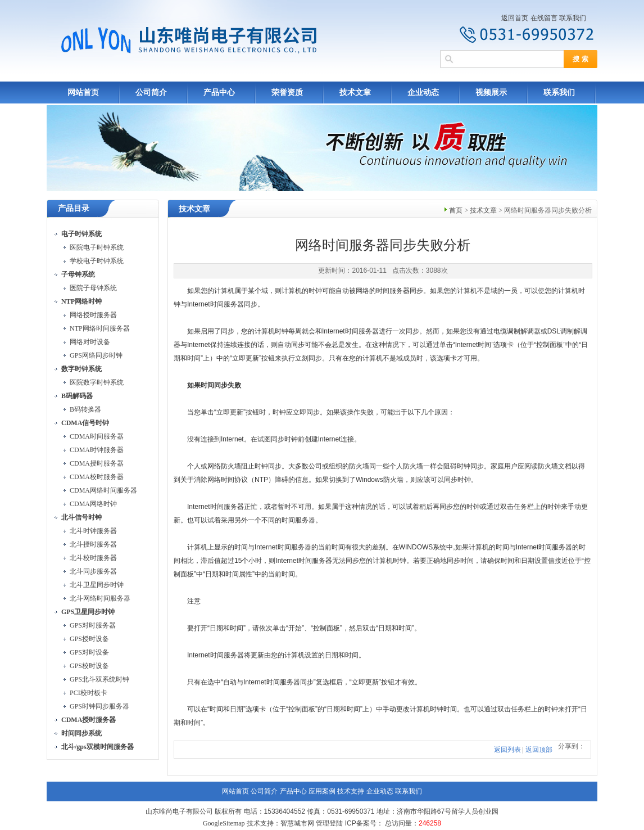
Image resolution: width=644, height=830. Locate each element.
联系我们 (573, 18)
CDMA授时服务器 (97, 463)
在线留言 (544, 18)
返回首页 (515, 18)
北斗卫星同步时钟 (97, 585)
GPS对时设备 (89, 652)
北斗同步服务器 (93, 571)
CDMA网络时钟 (93, 504)
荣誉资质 (287, 93)
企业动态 (423, 93)
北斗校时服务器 (93, 558)
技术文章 (355, 93)
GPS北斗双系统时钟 (99, 679)
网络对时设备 (90, 342)
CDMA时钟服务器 (97, 450)
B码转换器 (85, 409)
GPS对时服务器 (93, 625)
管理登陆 (329, 823)
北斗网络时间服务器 (100, 598)
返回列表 (507, 750)
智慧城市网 (297, 823)
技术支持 (351, 791)
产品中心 (219, 93)
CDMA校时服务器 (97, 477)
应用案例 (322, 791)
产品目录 (74, 208)
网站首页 (83, 93)
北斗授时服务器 (93, 544)
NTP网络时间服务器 (100, 328)
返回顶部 (539, 750)
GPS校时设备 (89, 666)
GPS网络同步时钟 (96, 355)
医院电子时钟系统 (97, 247)
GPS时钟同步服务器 (99, 706)
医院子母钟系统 (93, 288)
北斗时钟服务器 (93, 531)
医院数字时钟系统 (97, 382)
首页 (456, 210)
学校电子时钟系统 (97, 261)
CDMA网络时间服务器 (103, 490)
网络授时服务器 (93, 315)
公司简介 (151, 93)
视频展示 (491, 93)
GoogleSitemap (224, 823)
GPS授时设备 (89, 639)
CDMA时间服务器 (97, 436)
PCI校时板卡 (89, 693)
